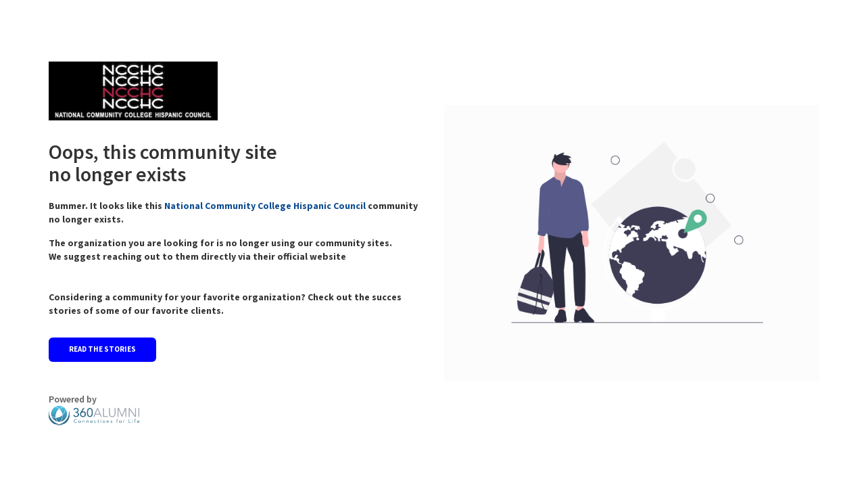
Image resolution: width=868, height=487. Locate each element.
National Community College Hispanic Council (266, 206)
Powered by (94, 409)
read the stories (102, 349)
